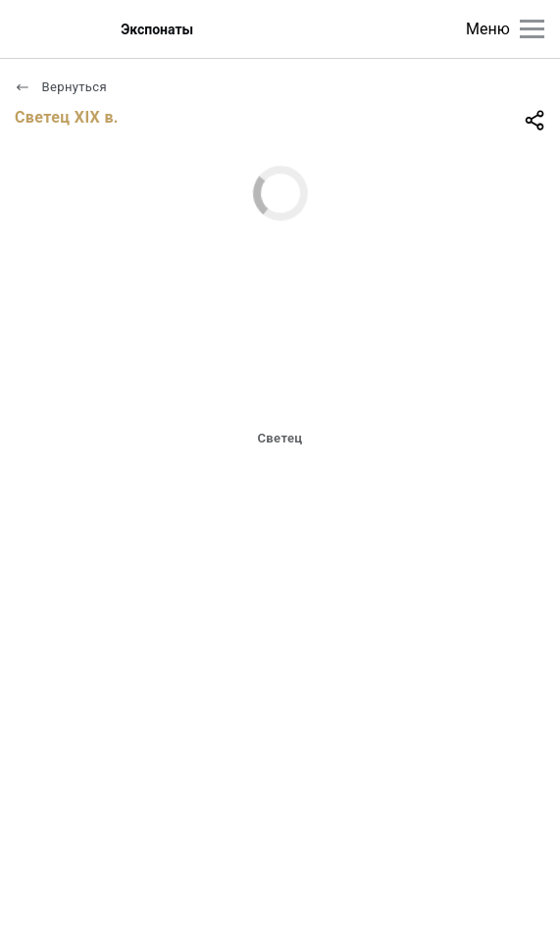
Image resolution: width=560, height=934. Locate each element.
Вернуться (61, 87)
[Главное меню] (532, 29)
